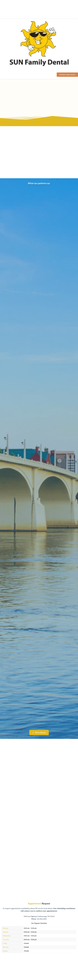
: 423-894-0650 (39, 919)
